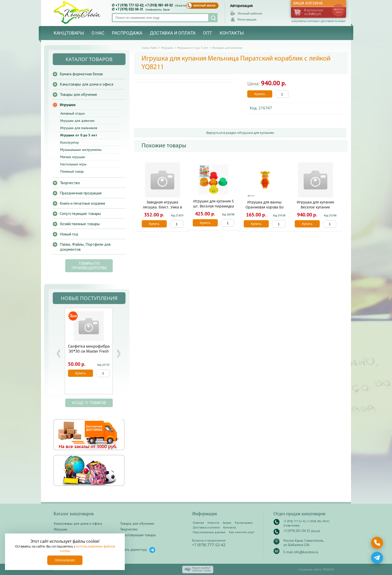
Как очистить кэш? (242, 532)
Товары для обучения (78, 94)
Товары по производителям (89, 266)
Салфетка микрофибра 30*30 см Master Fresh (89, 349)
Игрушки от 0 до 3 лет (79, 135)
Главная (198, 523)
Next (118, 354)
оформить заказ (338, 11)
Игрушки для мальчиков (79, 128)
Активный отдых (72, 113)
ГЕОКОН (328, 569)
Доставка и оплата (173, 33)
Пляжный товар (72, 171)
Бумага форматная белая (81, 74)
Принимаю (65, 560)
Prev (58, 354)
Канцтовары (69, 33)
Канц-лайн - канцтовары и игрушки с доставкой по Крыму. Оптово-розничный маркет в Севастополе (78, 12)
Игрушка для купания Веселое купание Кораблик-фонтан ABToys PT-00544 (315, 210)
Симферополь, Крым (157, 10)
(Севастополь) (183, 6)
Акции (227, 523)
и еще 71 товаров (89, 403)
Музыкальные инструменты (81, 150)
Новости (213, 523)
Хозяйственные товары (80, 224)
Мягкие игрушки (73, 157)
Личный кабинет (250, 13)
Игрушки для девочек (77, 121)
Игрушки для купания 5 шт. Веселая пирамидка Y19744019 (213, 206)
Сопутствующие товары (80, 213)
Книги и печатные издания (82, 203)
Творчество (70, 183)
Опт (207, 33)
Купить (260, 94)
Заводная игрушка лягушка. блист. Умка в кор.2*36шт (162, 207)
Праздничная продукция (81, 193)
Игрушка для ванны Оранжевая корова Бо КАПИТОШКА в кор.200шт (264, 207)
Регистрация (247, 19)
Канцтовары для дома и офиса (86, 84)
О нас (98, 33)
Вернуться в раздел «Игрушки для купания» (240, 133)
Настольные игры (73, 164)
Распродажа (127, 33)
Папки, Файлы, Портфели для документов (85, 247)
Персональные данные (209, 532)
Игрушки (68, 105)
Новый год (69, 234)
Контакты (232, 33)
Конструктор (70, 142)
